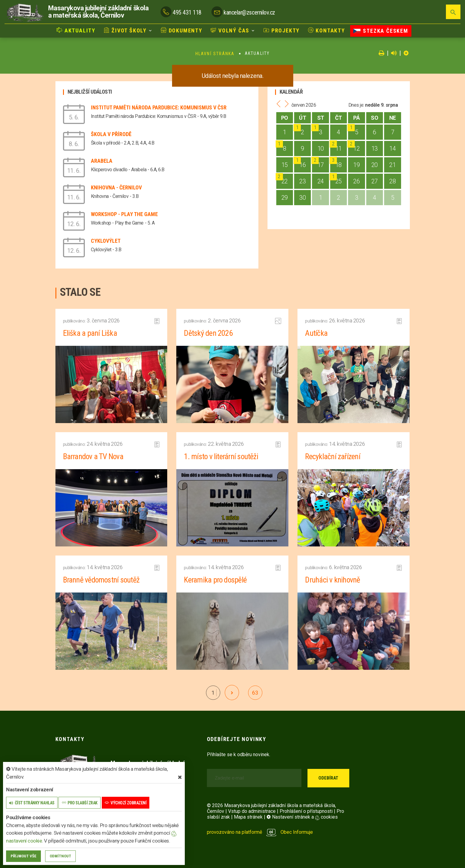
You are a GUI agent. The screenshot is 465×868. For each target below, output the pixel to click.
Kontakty (327, 30)
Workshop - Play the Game (124, 214)
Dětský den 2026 (208, 333)
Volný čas (230, 30)
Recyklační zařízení (333, 456)
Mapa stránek (248, 817)
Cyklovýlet (106, 241)
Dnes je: (356, 105)
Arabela (102, 161)
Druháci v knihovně (333, 580)
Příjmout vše (23, 856)
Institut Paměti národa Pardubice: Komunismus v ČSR (159, 107)
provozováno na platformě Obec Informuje (260, 832)
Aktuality (76, 30)
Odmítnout (60, 856)
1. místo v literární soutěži (221, 456)
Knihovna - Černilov (116, 187)
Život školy (125, 30)
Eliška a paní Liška (90, 333)
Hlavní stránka (215, 54)
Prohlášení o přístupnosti (306, 811)
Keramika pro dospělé (215, 580)
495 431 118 (187, 12)
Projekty (282, 30)
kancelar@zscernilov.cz (249, 12)
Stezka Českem (381, 31)
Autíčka (316, 333)
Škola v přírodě (111, 134)
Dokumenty (182, 30)
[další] (232, 693)
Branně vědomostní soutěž (102, 580)
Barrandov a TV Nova (94, 456)
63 (255, 693)
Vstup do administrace (252, 811)
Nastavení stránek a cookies (302, 817)
